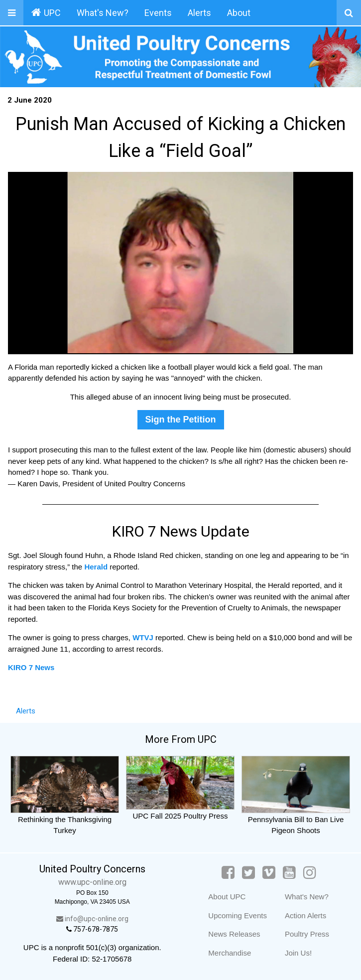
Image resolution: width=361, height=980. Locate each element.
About (239, 13)
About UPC (227, 897)
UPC (46, 12)
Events (158, 13)
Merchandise (230, 953)
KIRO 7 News (31, 667)
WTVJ (144, 637)
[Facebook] (228, 873)
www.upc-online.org (92, 882)
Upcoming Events (238, 915)
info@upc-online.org (92, 919)
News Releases (234, 934)
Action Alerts (305, 915)
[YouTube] (289, 873)
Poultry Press (307, 934)
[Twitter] (248, 873)
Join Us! (298, 953)
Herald (96, 567)
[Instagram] (310, 873)
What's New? (103, 13)
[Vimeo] (269, 873)
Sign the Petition (181, 420)
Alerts (199, 13)
